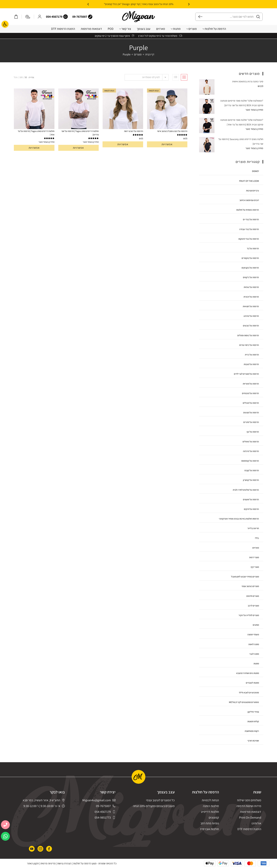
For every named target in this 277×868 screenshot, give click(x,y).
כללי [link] (257, 538)
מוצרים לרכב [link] (253, 606)
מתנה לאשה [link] (254, 644)
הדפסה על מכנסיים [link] (250, 393)
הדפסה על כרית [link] (252, 355)
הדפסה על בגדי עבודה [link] (249, 229)
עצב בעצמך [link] (144, 29)
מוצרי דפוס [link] (254, 557)
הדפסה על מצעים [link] (251, 412)
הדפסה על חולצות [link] (214, 29)
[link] (5, 24)
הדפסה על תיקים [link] (251, 509)
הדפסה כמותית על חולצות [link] (248, 210)
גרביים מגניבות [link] (252, 191)
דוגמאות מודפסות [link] (91, 29)
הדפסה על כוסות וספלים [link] (248, 335)
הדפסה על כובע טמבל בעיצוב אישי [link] (172, 131)
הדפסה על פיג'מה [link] (251, 451)
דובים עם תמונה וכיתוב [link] (249, 200)
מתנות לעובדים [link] (252, 683)
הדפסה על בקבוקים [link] (250, 268)
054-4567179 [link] (54, 17)
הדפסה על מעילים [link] (251, 403)
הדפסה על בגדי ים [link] (251, 219)
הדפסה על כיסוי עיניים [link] (249, 345)
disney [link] (255, 171)
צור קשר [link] (125, 29)
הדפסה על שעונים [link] (251, 499)
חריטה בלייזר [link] (253, 528)
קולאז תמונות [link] (253, 721)
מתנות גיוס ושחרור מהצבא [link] (248, 673)
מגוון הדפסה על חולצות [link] (85, 863)
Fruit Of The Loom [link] (249, 181)
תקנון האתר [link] (33, 863)
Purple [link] (127, 54)
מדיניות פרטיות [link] (48, 863)
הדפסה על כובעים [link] (251, 326)
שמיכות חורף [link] (253, 741)
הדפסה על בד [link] (253, 248)
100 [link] (21, 77)
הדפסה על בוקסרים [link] (250, 258)
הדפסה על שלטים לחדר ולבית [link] (246, 490)
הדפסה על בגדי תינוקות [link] (249, 239)
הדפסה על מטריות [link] (251, 384)
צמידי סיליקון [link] (253, 712)
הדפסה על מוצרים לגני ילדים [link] (246, 374)
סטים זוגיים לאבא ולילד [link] (249, 692)
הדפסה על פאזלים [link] (251, 442)
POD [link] (111, 29)
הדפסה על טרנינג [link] (251, 316)
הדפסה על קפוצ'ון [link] (251, 480)
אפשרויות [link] (167, 144)
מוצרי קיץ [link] (255, 567)
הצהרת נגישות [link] (64, 863)
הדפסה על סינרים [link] (251, 422)
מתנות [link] (176, 29)
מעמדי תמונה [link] (253, 634)
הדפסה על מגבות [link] (251, 364)
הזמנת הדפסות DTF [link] (63, 29)
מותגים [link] (256, 625)
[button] (189, 4)
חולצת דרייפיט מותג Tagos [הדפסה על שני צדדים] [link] (80, 133)
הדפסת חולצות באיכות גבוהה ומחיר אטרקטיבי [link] (239, 519)
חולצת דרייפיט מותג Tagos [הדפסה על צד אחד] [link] (36, 133)
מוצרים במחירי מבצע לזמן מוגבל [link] (245, 577)
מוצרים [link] (192, 29)
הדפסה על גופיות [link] (251, 287)
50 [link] (26, 77)
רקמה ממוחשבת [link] (252, 731)
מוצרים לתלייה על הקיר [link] (249, 615)
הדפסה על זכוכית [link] (251, 297)
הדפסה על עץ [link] (253, 432)
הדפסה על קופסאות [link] (250, 461)
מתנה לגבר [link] (254, 654)
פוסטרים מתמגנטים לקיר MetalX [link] (244, 702)
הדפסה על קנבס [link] (252, 470)
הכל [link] (16, 77)
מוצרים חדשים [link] (253, 596)
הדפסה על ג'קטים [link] (251, 277)
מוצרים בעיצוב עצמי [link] (250, 586)
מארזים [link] (161, 29)
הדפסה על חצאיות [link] (251, 306)
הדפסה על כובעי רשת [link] (134, 131)
